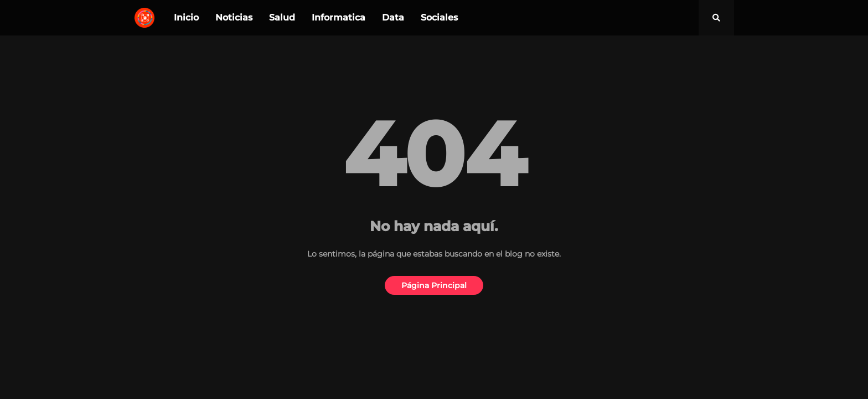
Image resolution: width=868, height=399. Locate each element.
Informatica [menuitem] (339, 17)
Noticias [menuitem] (234, 17)
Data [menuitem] (393, 17)
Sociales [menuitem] (439, 17)
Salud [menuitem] (282, 17)
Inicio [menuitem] (186, 17)
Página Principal (434, 285)
